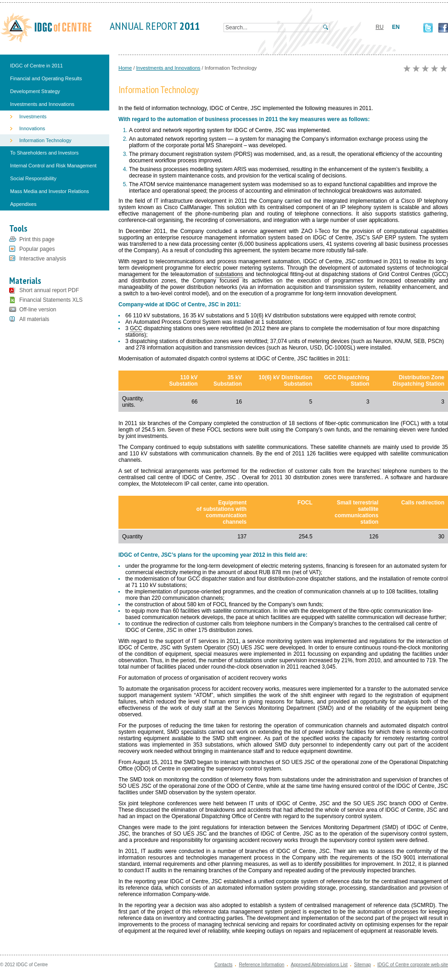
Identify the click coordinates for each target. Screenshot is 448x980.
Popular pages (37, 249)
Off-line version (38, 310)
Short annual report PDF (49, 290)
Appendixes (23, 204)
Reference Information (261, 965)
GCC (136, 328)
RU (379, 27)
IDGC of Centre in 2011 (36, 66)
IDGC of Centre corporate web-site (413, 965)
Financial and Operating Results (46, 78)
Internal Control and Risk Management (53, 166)
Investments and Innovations (42, 104)
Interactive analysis (43, 259)
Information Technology (45, 140)
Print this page (37, 239)
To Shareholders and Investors (44, 153)
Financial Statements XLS (51, 300)
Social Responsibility (33, 178)
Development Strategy (35, 91)
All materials (34, 319)
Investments (33, 116)
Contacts (223, 965)
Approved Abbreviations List (319, 965)
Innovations (32, 128)
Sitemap (362, 965)
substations (229, 274)
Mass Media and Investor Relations (50, 191)
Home (125, 68)
